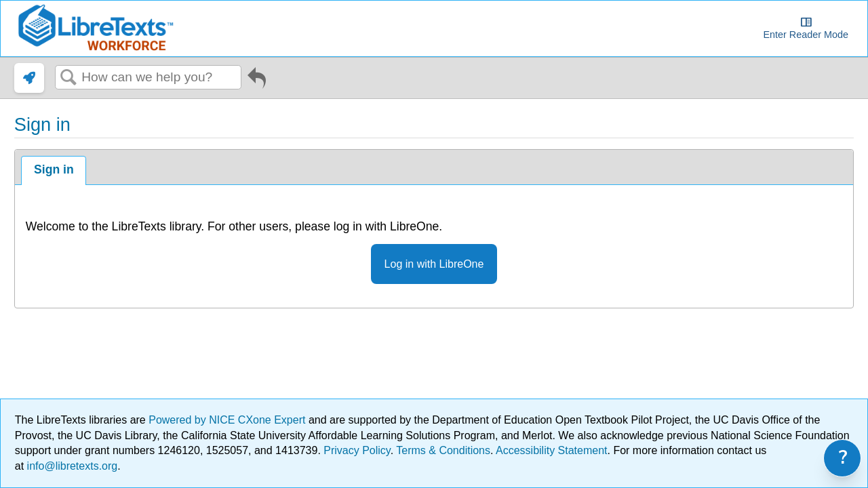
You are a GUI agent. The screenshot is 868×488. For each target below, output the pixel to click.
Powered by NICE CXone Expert (229, 420)
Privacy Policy (357, 450)
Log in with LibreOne (434, 264)
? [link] (843, 458)
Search (68, 78)
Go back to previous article (257, 81)
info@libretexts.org (71, 466)
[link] (29, 78)
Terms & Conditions (443, 450)
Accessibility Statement (552, 450)
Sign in (54, 169)
